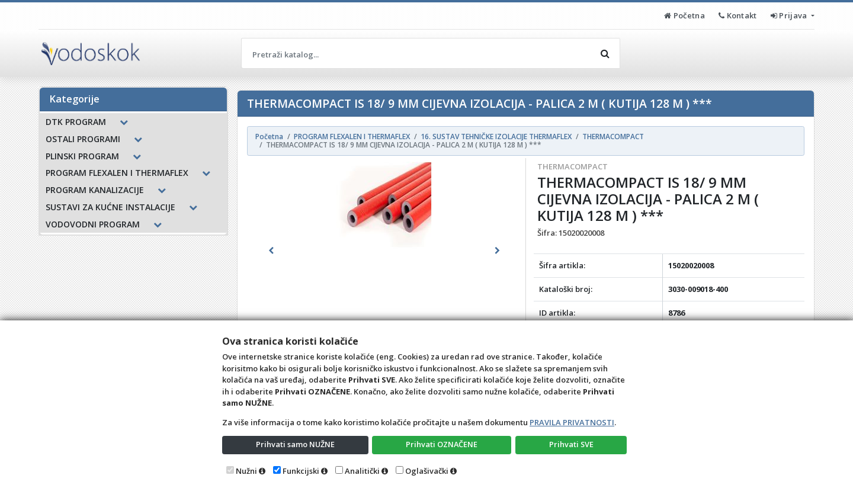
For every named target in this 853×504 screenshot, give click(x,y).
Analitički (362, 471)
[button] (271, 251)
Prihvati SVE (571, 444)
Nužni (246, 471)
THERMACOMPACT (573, 166)
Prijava (790, 15)
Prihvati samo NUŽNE (295, 444)
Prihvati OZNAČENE (442, 444)
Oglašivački (427, 471)
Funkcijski (301, 471)
